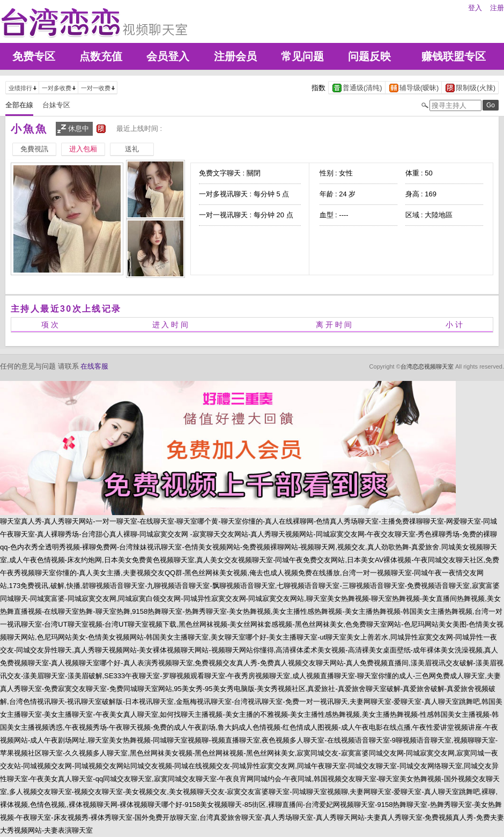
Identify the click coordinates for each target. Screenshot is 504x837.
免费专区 (34, 56)
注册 (497, 8)
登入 (475, 8)
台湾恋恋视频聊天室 (427, 366)
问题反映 (369, 56)
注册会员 (235, 56)
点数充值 (101, 56)
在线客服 (94, 366)
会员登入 (168, 56)
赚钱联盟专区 (454, 56)
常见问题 (302, 56)
